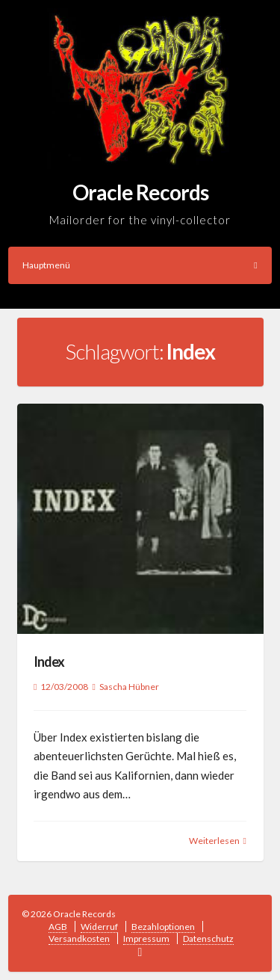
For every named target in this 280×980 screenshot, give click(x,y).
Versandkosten (79, 939)
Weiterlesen (214, 841)
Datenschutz (208, 939)
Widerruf (99, 927)
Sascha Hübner (129, 687)
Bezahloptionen (163, 927)
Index (49, 662)
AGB (58, 927)
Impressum (146, 939)
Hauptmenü (140, 265)
